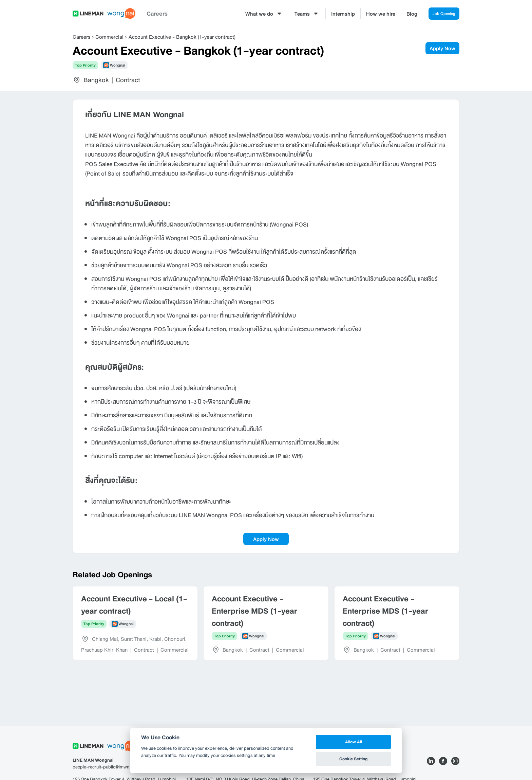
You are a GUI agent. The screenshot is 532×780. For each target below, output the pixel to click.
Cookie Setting (353, 759)
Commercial (109, 37)
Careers (157, 13)
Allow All (354, 742)
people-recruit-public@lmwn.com (106, 767)
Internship (336, 14)
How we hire (373, 14)
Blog (404, 14)
